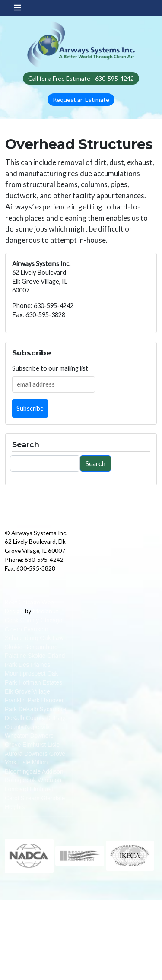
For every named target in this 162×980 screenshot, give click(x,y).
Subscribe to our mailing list (50, 368)
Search (95, 463)
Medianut (46, 611)
